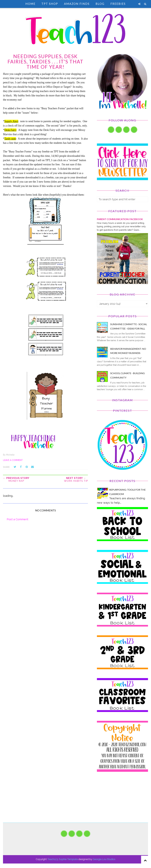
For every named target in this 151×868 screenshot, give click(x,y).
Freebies (118, 4)
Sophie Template (68, 859)
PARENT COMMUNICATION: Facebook (120, 219)
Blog (100, 4)
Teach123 (53, 859)
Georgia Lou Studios (104, 859)
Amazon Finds (77, 4)
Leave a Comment (13, 460)
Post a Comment (18, 519)
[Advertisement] (122, 802)
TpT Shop (50, 4)
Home (30, 4)
